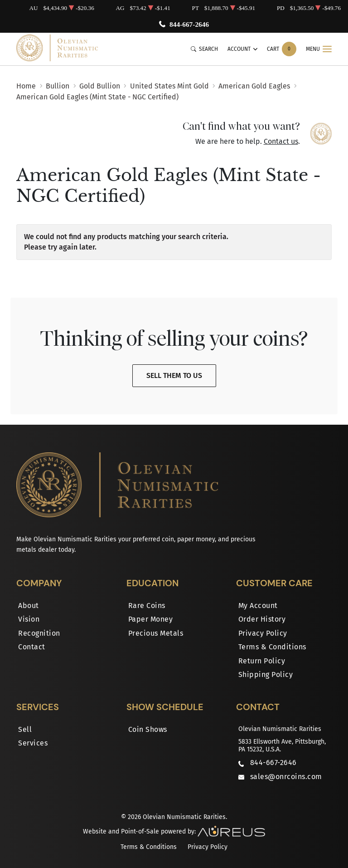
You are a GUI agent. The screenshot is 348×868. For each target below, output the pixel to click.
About (29, 606)
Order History (262, 619)
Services (33, 743)
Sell (25, 729)
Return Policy (262, 661)
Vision (29, 619)
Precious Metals (156, 633)
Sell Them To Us (174, 375)
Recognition (39, 633)
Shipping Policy (266, 674)
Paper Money (151, 619)
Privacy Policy (263, 633)
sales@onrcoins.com (286, 777)
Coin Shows (148, 729)
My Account (258, 606)
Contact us (281, 141)
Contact (32, 647)
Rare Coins (147, 606)
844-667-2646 (190, 24)
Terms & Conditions (272, 647)
